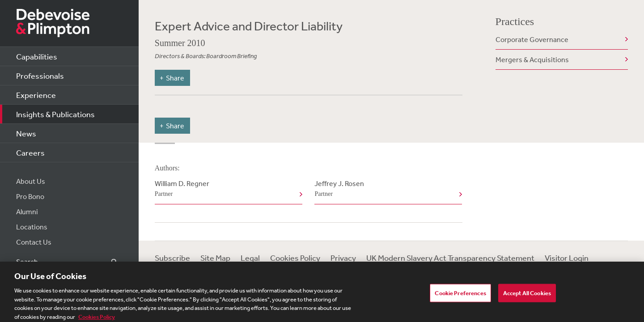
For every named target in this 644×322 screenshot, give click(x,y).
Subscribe (172, 258)
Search (109, 262)
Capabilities (37, 56)
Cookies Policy (295, 258)
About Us (31, 181)
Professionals (40, 76)
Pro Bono (30, 196)
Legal (250, 258)
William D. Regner (227, 189)
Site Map (215, 258)
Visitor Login (567, 258)
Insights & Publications (55, 114)
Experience (36, 95)
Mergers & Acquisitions (532, 59)
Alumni (27, 212)
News (26, 133)
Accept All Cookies (527, 295)
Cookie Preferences (460, 295)
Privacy (343, 258)
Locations (32, 227)
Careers (30, 153)
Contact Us (34, 242)
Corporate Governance (532, 39)
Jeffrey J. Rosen (386, 189)
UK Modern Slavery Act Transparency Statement (450, 258)
